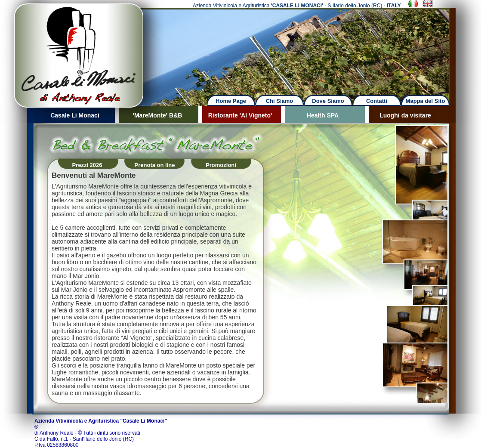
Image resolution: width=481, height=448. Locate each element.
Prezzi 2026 (87, 165)
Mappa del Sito (425, 101)
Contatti (377, 101)
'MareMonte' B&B (158, 115)
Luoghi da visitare (405, 115)
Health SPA (323, 115)
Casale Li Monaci (75, 115)
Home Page (231, 101)
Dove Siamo (328, 101)
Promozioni (221, 165)
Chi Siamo (280, 101)
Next (306, 47)
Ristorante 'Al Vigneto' (240, 115)
